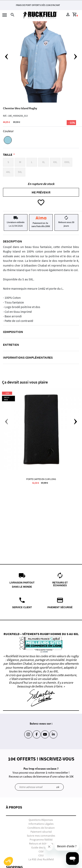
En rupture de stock (41, 184)
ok (58, 787)
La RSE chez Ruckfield (41, 859)
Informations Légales (41, 824)
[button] (41, 811)
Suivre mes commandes (41, 836)
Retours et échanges (41, 843)
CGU (41, 855)
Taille (8, 155)
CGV (41, 851)
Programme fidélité (41, 840)
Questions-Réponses (41, 820)
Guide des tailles (41, 847)
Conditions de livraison (41, 828)
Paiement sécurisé (41, 832)
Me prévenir (41, 192)
